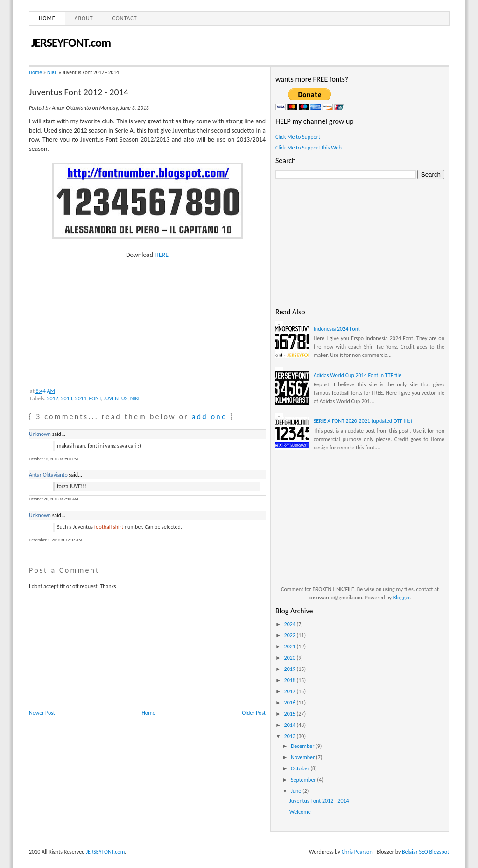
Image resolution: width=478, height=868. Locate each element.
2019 (291, 669)
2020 (291, 658)
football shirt (109, 527)
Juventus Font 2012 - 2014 (79, 92)
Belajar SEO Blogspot (425, 852)
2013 (67, 398)
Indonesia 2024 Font (337, 329)
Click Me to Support (298, 137)
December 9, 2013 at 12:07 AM (56, 539)
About (84, 18)
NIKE (52, 72)
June (297, 791)
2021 (291, 647)
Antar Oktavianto (48, 475)
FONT (95, 398)
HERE (162, 255)
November (303, 757)
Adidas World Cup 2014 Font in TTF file (358, 375)
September (304, 780)
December (303, 746)
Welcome (300, 812)
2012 (52, 398)
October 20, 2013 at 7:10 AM (54, 499)
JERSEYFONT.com (71, 43)
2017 (291, 691)
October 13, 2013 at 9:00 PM (53, 459)
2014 (81, 398)
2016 (291, 703)
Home (47, 18)
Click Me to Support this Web (309, 148)
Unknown (40, 434)
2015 (291, 714)
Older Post (254, 713)
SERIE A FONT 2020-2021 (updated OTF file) (363, 421)
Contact (125, 18)
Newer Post (42, 713)
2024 (291, 624)
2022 (291, 635)
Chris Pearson (357, 852)
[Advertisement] (99, 318)
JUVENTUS (116, 398)
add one (209, 416)
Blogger (401, 598)
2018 (291, 680)
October (301, 768)
